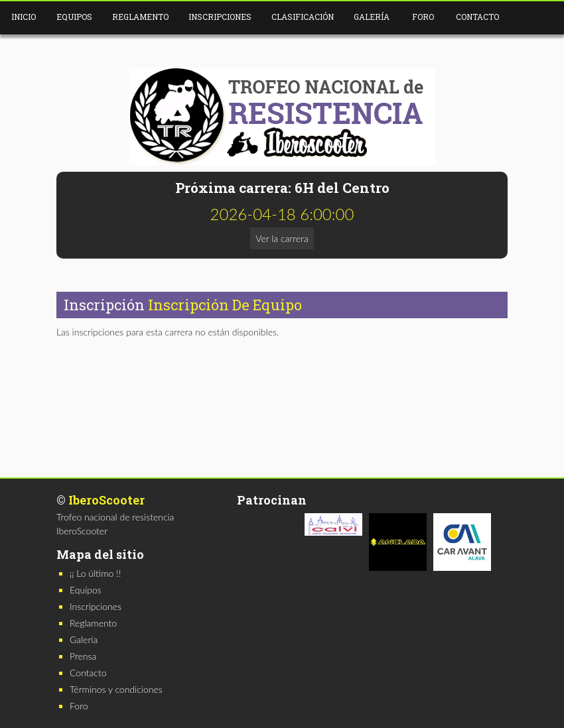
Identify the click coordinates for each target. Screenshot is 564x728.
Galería (372, 17)
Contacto (477, 17)
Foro (423, 17)
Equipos (74, 17)
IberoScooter (106, 500)
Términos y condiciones (116, 689)
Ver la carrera (282, 238)
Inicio (24, 17)
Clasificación (303, 17)
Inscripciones (220, 17)
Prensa (83, 656)
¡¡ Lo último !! (95, 573)
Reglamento (140, 17)
